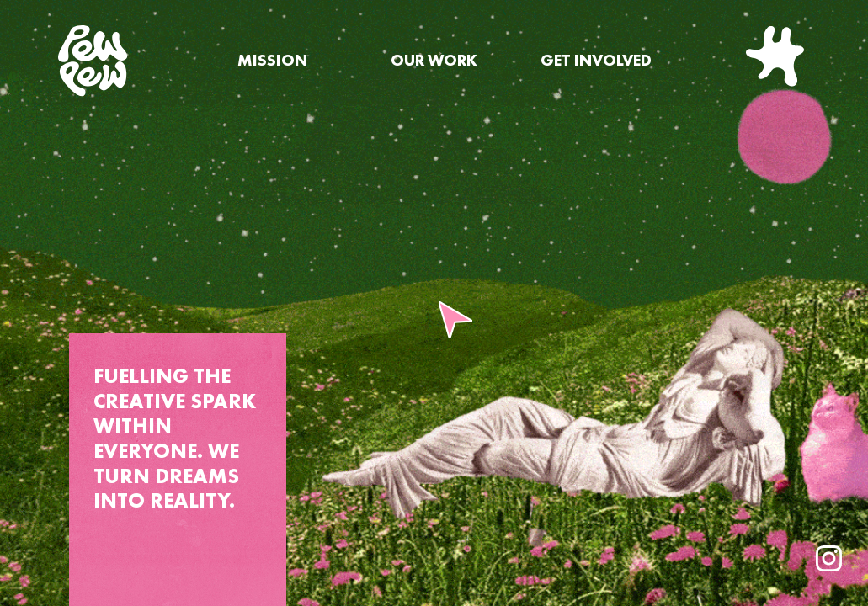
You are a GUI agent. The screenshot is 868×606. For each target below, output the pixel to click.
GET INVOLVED (596, 60)
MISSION (272, 60)
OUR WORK (434, 60)
